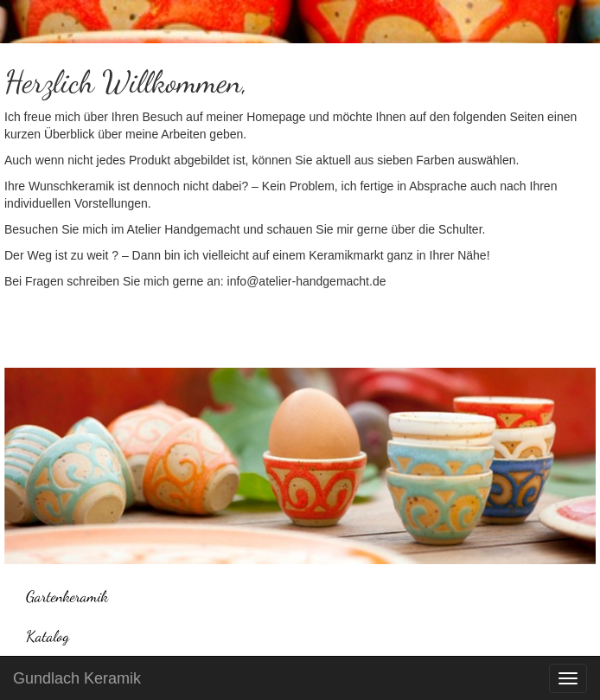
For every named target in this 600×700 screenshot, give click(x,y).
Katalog (48, 636)
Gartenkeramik (67, 596)
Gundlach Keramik (77, 678)
